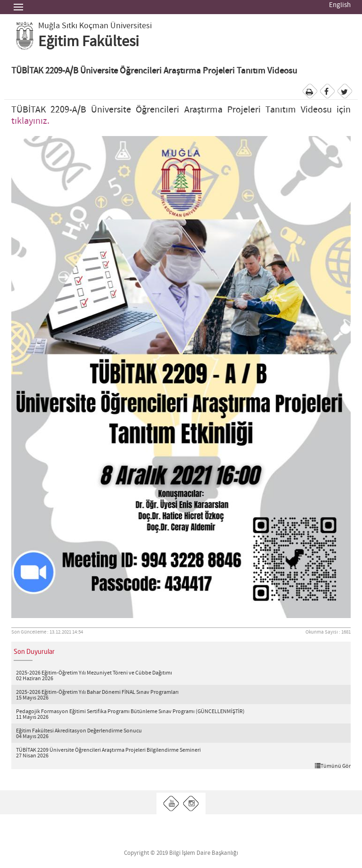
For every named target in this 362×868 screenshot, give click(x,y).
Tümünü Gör (333, 766)
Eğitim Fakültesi (89, 42)
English (340, 5)
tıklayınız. (30, 121)
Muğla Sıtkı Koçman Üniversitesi (95, 26)
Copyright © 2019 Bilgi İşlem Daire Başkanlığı (181, 853)
